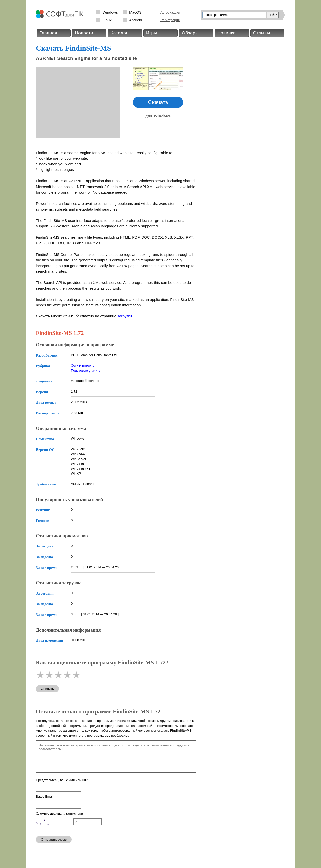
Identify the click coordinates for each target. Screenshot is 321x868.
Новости (84, 33)
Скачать (158, 102)
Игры (152, 33)
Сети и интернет (83, 366)
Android (136, 20)
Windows (110, 12)
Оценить (47, 689)
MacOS (135, 12)
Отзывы (262, 33)
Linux (107, 20)
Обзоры (190, 33)
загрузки (125, 316)
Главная (48, 33)
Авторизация (170, 12)
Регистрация (170, 20)
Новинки (227, 33)
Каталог (119, 33)
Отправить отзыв (54, 840)
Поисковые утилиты (86, 371)
